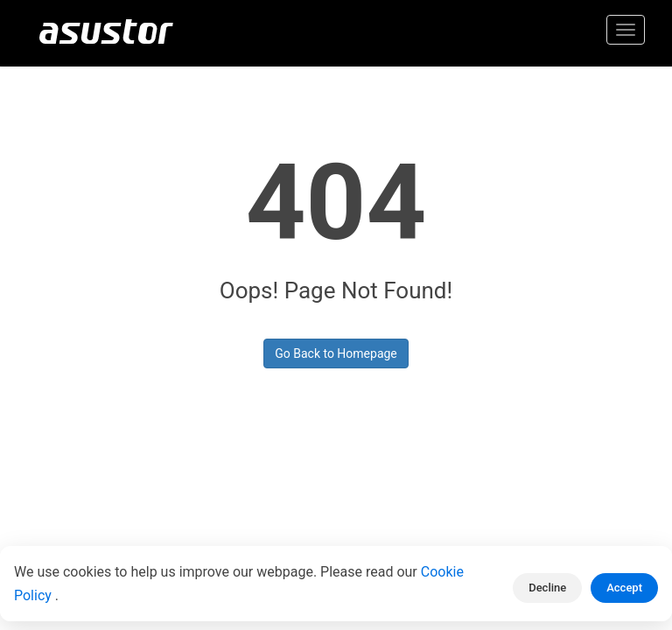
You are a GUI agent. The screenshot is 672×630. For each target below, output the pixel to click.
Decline (547, 588)
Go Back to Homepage (336, 353)
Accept (624, 588)
